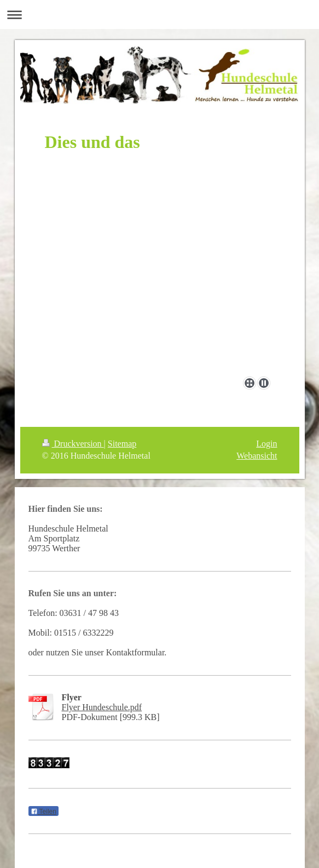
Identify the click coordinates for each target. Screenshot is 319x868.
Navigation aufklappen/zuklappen (159, 15)
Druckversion (73, 444)
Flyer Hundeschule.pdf (102, 707)
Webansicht (257, 456)
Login (266, 444)
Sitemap (122, 444)
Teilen (43, 812)
